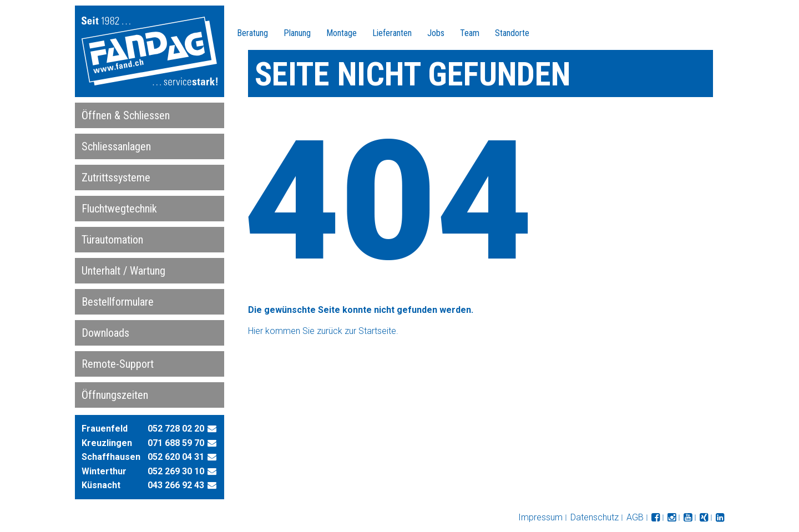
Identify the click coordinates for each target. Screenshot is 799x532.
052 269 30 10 (176, 471)
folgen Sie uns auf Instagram (672, 518)
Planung (297, 33)
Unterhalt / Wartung (123, 271)
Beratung (252, 33)
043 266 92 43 (176, 485)
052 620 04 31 (176, 457)
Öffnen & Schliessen (126, 115)
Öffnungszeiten (115, 395)
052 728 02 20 (176, 429)
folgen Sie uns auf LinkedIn (720, 518)
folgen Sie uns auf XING (704, 518)
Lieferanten (392, 33)
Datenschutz (595, 517)
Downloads (105, 333)
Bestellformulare (118, 302)
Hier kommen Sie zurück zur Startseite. (323, 331)
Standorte (512, 33)
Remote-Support (118, 364)
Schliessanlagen (116, 146)
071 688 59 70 (176, 443)
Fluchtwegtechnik (119, 209)
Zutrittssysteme (116, 178)
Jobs (436, 33)
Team (470, 33)
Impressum (540, 517)
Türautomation (112, 240)
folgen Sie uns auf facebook (656, 518)
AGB (635, 517)
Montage (342, 33)
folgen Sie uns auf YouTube (688, 518)
